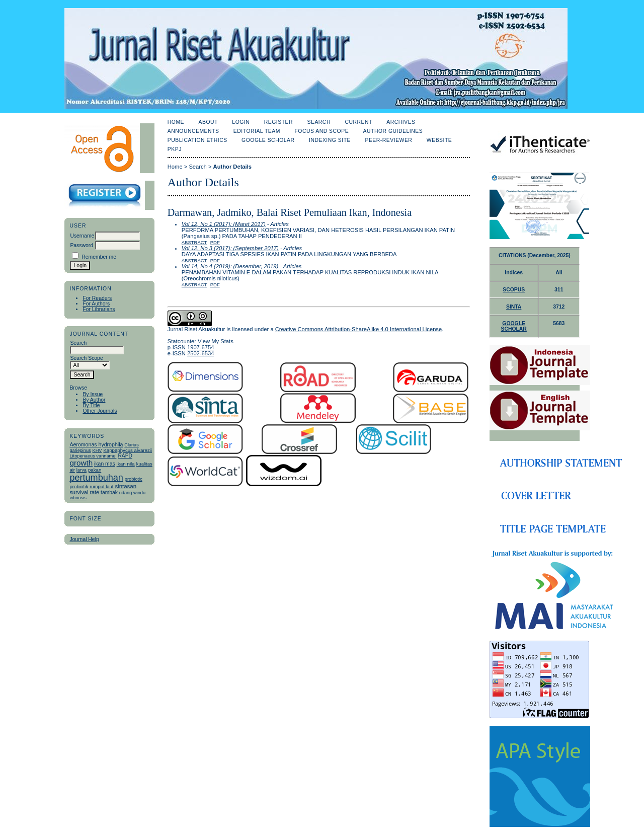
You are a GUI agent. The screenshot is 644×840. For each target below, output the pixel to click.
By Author (94, 400)
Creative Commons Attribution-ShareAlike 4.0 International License (358, 329)
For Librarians (99, 309)
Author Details (232, 167)
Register (278, 122)
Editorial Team (257, 131)
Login (241, 122)
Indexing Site (330, 140)
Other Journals (100, 411)
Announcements (193, 131)
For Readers (97, 298)
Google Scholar (268, 140)
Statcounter (182, 341)
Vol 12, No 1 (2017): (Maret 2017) (224, 224)
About (208, 122)
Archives (401, 122)
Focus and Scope (321, 131)
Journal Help (84, 539)
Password (82, 245)
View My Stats (216, 341)
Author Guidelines (393, 131)
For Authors (96, 304)
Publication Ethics (197, 140)
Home (176, 122)
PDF (215, 242)
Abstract (194, 242)
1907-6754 (201, 347)
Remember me (99, 257)
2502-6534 (201, 353)
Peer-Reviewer (388, 140)
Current (358, 122)
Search (318, 122)
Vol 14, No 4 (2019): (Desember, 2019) (230, 266)
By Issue (93, 394)
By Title (91, 405)
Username (82, 236)
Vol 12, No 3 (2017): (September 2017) (230, 248)
